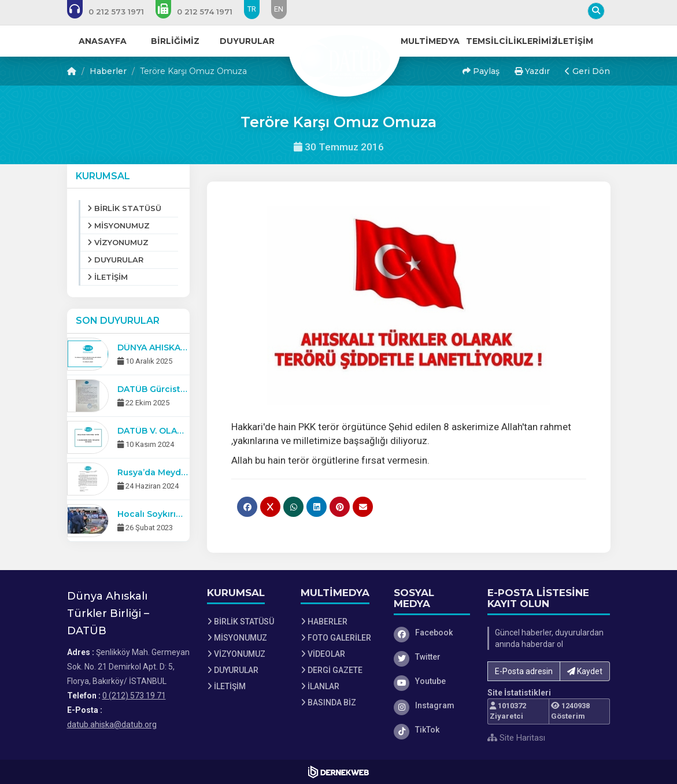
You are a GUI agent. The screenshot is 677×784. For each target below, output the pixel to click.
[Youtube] (432, 681)
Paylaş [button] (481, 71)
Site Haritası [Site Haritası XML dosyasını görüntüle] (516, 738)
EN (279, 9)
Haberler (108, 71)
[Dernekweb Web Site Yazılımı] (338, 772)
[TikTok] (432, 730)
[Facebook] (432, 633)
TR (252, 9)
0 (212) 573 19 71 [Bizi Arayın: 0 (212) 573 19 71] (134, 696)
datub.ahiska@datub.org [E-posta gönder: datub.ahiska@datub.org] (112, 724)
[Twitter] (432, 657)
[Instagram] (432, 705)
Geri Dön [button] (587, 71)
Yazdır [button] (532, 71)
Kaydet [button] (585, 671)
